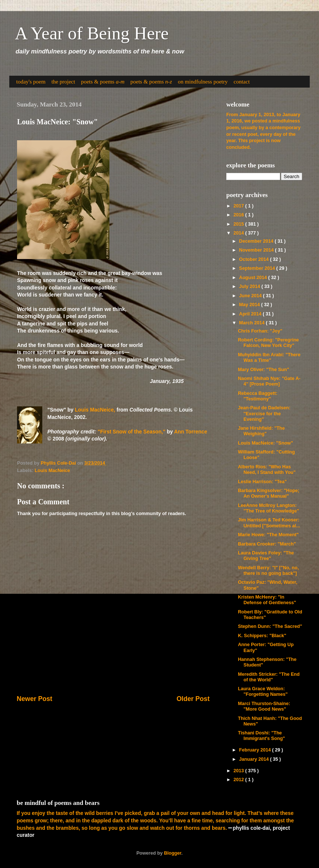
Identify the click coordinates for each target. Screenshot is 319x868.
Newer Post (34, 699)
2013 (239, 771)
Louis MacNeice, (95, 410)
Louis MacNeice (52, 471)
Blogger (173, 853)
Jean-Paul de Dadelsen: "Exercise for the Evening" (264, 413)
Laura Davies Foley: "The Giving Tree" (266, 556)
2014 (239, 233)
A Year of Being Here (92, 33)
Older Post (193, 699)
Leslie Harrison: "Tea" (262, 482)
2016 (239, 215)
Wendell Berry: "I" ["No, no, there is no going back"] (268, 571)
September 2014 (258, 268)
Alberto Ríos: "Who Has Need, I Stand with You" (267, 470)
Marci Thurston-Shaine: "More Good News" (264, 706)
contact (242, 82)
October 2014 (255, 259)
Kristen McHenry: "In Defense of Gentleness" (267, 600)
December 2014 (257, 241)
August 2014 (254, 278)
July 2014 (250, 286)
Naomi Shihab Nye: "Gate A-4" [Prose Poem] (269, 381)
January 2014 (255, 759)
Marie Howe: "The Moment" (268, 535)
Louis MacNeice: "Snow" (265, 443)
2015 (239, 224)
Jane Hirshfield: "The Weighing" (261, 431)
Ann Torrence (190, 432)
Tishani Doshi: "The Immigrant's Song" (261, 736)
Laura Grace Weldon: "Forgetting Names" (263, 692)
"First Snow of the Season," (131, 432)
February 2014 (256, 750)
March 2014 (253, 323)
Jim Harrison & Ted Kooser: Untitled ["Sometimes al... (269, 523)
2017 (239, 206)
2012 (239, 780)
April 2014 (251, 314)
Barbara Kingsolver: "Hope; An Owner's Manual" (269, 493)
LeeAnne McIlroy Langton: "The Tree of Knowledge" (268, 508)
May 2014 (250, 305)
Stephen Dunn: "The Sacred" (270, 626)
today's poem (31, 82)
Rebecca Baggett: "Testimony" (257, 396)
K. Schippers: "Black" (262, 636)
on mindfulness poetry (203, 82)
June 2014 (251, 296)
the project (63, 82)
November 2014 (257, 250)
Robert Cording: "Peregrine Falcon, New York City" (268, 343)
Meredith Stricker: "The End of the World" (269, 677)
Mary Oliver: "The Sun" (263, 370)
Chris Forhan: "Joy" (260, 331)
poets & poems (103, 82)
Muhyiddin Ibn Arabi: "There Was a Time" (269, 358)
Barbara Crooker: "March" (267, 544)
